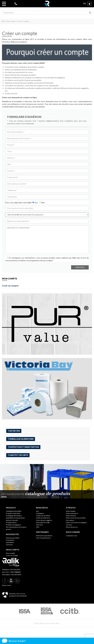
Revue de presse (72, 527)
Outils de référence (43, 518)
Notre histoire (71, 516)
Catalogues (40, 513)
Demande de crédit (43, 522)
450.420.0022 (15, 570)
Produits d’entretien (13, 513)
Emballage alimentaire (14, 516)
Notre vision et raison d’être (76, 518)
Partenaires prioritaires (44, 536)
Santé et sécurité (12, 520)
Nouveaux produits (13, 538)
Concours (9, 545)
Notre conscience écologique (76, 522)
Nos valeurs (70, 520)
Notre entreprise (72, 513)
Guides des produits (43, 516)
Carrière (69, 525)
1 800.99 (15, 572)
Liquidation (10, 542)
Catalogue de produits (14, 511)
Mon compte (10, 553)
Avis (38, 511)
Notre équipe (71, 511)
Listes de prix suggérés (44, 520)
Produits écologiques (14, 525)
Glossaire (39, 525)
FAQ (38, 527)
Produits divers (11, 522)
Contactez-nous (72, 536)
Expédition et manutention (15, 518)
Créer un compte (10, 286)
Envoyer (80, 267)
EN (85, 3)
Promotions (10, 540)
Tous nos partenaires (43, 538)
